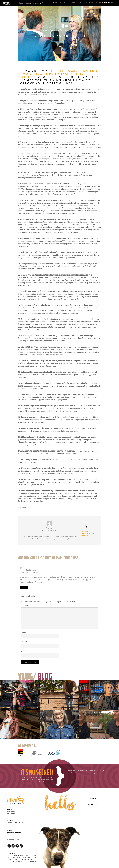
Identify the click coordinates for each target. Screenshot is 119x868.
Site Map (10, 835)
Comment (25, 605)
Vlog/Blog (106, 2)
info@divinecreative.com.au (16, 823)
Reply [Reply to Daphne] (24, 587)
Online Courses (88, 2)
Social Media (37, 539)
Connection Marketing (60, 536)
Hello (113, 2)
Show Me (98, 2)
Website (24, 651)
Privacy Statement (14, 833)
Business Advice (45, 536)
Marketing (73, 536)
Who (60, 2)
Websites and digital (63, 539)
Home (55, 2)
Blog (30, 536)
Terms (9, 830)
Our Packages (77, 2)
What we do (67, 2)
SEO (30, 539)
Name (24, 632)
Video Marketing (49, 539)
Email (24, 642)
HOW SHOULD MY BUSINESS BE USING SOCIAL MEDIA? (86, 533)
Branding (35, 536)
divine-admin (72, 30)
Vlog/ (35, 676)
